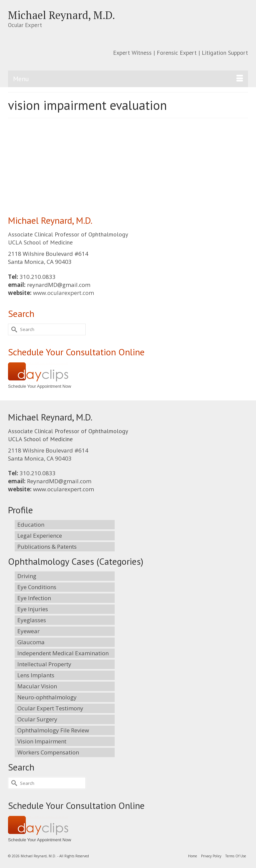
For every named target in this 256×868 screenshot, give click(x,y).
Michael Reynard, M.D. (61, 15)
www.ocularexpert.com (63, 293)
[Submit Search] (13, 329)
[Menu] (128, 79)
